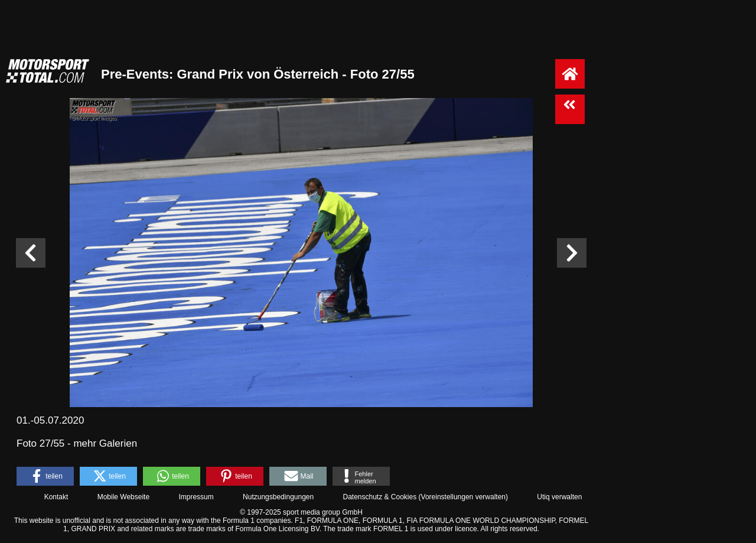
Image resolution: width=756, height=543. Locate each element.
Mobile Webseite (124, 497)
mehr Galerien (105, 443)
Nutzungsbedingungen (278, 497)
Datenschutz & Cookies (379, 497)
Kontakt (56, 497)
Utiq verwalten (559, 497)
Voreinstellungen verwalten (463, 497)
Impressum (196, 497)
